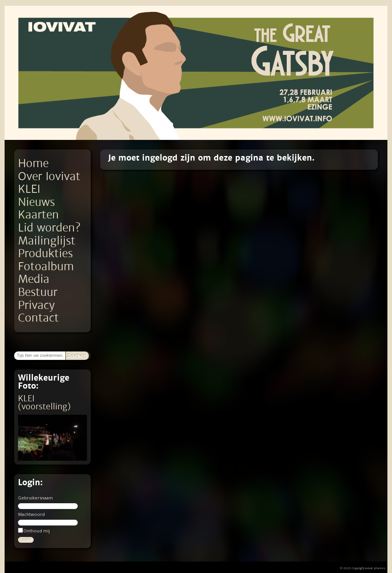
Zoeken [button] (77, 356)
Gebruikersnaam (35, 498)
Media (34, 279)
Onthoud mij (34, 530)
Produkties (45, 254)
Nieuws (36, 202)
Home (33, 163)
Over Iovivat (49, 176)
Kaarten (38, 215)
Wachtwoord (31, 514)
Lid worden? (49, 228)
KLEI (29, 189)
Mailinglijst (47, 241)
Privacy (36, 305)
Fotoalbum (46, 267)
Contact (38, 318)
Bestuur (38, 292)
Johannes (380, 568)
